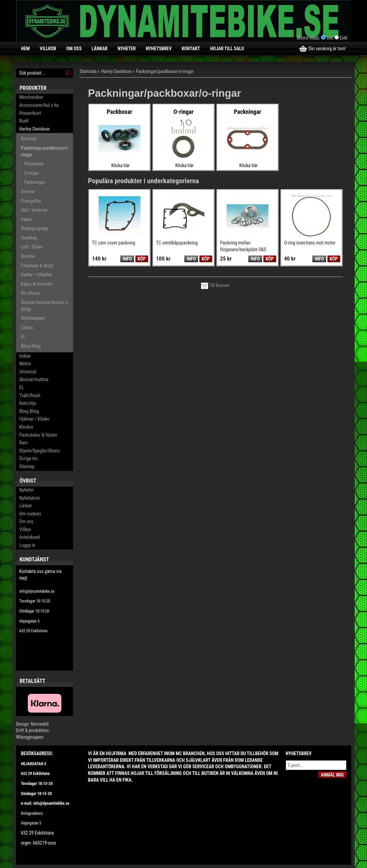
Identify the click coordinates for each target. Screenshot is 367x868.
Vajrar (26, 219)
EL (23, 337)
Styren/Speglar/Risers (40, 451)
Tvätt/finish (30, 395)
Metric (25, 364)
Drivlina (28, 256)
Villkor (48, 49)
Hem (25, 49)
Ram (24, 443)
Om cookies (30, 514)
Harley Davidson (35, 129)
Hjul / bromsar (34, 210)
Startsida (88, 71)
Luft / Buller (32, 247)
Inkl (330, 38)
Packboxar (34, 164)
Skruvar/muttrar (34, 379)
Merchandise (31, 97)
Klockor (26, 427)
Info (127, 259)
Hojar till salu (227, 49)
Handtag (29, 238)
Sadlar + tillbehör (37, 275)
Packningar (35, 182)
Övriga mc (29, 458)
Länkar (100, 49)
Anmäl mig (332, 775)
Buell (24, 121)
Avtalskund (30, 537)
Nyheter (127, 49)
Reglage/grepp (35, 228)
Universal (28, 372)
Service (28, 192)
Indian (25, 356)
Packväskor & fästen (38, 435)
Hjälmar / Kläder (35, 419)
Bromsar (29, 139)
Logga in (27, 545)
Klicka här (120, 165)
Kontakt (191, 49)
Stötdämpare (33, 318)
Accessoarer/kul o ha (39, 105)
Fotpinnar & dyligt (37, 266)
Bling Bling (31, 346)
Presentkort (30, 113)
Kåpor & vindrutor (37, 284)
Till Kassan (215, 285)
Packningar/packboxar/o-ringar (45, 151)
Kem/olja (28, 403)
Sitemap (27, 466)
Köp (142, 259)
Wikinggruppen (30, 737)
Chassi (27, 328)
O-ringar (32, 173)
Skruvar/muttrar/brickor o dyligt (45, 306)
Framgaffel (31, 201)
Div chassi (30, 293)
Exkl (344, 38)
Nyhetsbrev (159, 49)
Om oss (74, 49)
